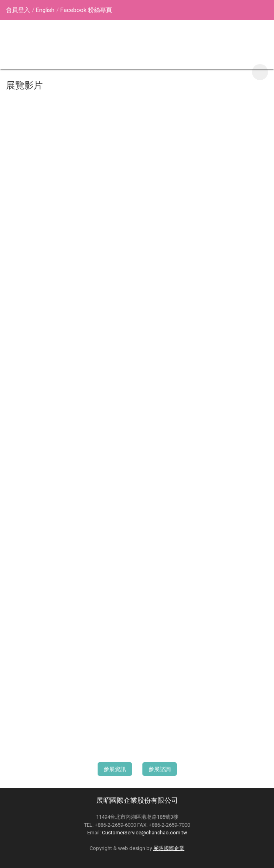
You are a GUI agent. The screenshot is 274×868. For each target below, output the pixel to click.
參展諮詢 (160, 769)
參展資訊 (115, 769)
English (45, 10)
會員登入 (18, 10)
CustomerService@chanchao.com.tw (145, 833)
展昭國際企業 (169, 848)
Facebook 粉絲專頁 (86, 10)
